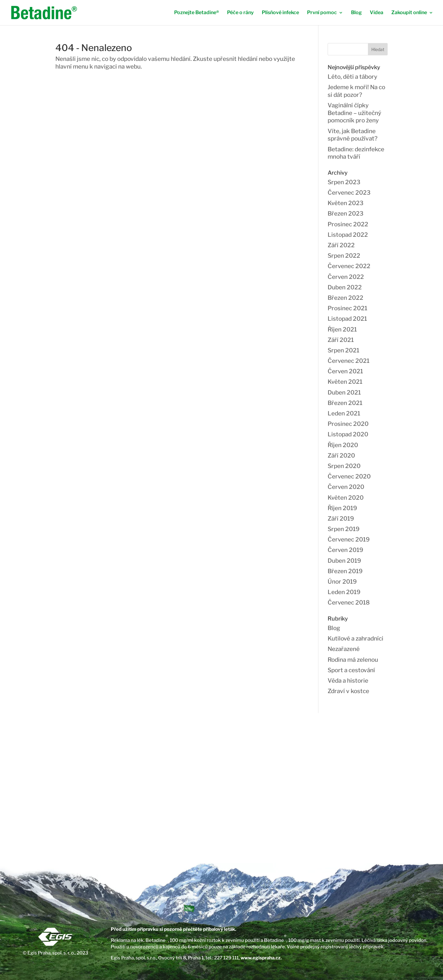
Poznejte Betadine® (197, 13)
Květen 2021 (345, 382)
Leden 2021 (344, 413)
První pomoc (322, 13)
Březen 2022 (345, 298)
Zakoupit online (409, 13)
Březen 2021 (345, 403)
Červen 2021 (345, 371)
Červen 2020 (346, 487)
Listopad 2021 (347, 319)
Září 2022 (341, 245)
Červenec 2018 (349, 603)
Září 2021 (341, 340)
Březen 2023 (345, 214)
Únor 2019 (342, 582)
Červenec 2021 (349, 361)
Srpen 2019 (344, 529)
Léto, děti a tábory (352, 77)
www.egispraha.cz (261, 958)
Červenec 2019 (349, 540)
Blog (356, 13)
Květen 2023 (345, 203)
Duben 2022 (345, 287)
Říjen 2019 (342, 508)
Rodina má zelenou (353, 660)
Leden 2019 (344, 592)
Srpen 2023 (344, 182)
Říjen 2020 (343, 445)
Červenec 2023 (349, 193)
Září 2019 (341, 519)
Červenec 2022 (349, 266)
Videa (377, 13)
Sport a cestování (351, 670)
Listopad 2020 (348, 434)
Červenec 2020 (349, 476)
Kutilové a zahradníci (355, 639)
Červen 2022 (346, 277)
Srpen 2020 (344, 466)
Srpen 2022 (344, 256)
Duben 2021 (344, 393)
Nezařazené (344, 649)
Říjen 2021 (342, 329)
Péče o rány (240, 13)
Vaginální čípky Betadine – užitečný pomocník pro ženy (354, 113)
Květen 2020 (346, 498)
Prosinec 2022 (348, 224)
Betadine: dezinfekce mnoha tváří (356, 153)
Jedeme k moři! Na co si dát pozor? (356, 91)
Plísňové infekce (280, 13)
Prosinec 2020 (348, 424)
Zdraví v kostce (348, 691)
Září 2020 (341, 456)
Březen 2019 (345, 571)
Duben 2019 (344, 561)
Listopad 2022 (348, 235)
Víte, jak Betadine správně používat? (353, 135)
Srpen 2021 (343, 350)
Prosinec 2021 (347, 308)
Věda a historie (348, 681)
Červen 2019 (345, 550)
